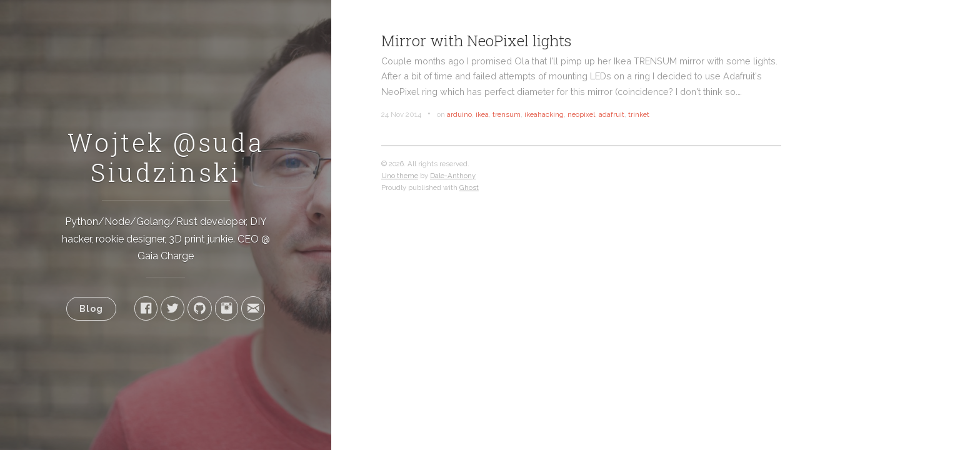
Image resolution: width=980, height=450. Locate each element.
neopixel (581, 114)
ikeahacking (544, 114)
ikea (482, 114)
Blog (91, 308)
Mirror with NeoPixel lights (476, 41)
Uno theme (400, 176)
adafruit (612, 114)
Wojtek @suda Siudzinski (166, 157)
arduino (459, 114)
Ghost (469, 187)
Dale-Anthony (453, 176)
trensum (507, 114)
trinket (639, 114)
